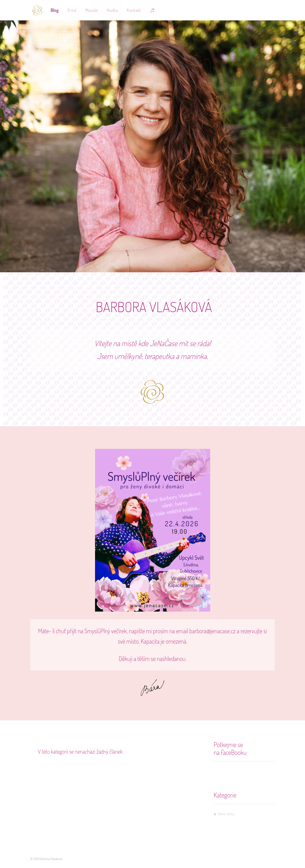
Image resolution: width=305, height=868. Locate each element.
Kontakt (134, 10)
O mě (72, 10)
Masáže (91, 10)
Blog (55, 10)
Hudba (112, 10)
